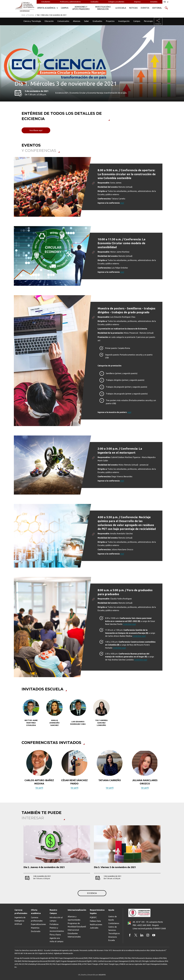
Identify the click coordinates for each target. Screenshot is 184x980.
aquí (122, 203)
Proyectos (110, 21)
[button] (20, 771)
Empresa (137, 2)
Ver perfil (39, 788)
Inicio (23, 15)
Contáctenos (114, 923)
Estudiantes (46, 2)
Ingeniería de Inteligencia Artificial (20, 921)
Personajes (149, 21)
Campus (137, 21)
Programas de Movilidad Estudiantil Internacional (77, 927)
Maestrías (35, 928)
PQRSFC (93, 917)
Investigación (124, 21)
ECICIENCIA (92, 893)
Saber (86, 21)
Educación (49, 21)
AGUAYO (102, 975)
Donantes (154, 2)
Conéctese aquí (129, 624)
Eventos (31, 15)
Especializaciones (38, 924)
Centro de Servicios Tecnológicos (114, 930)
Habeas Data (95, 921)
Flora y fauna (55, 935)
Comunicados (63, 21)
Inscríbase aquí (36, 130)
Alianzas (77, 21)
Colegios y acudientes (116, 2)
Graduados (95, 2)
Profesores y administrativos (70, 2)
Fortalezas (54, 924)
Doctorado (36, 931)
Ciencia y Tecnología (32, 21)
